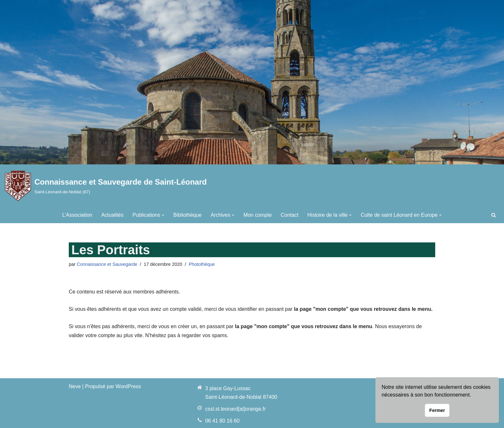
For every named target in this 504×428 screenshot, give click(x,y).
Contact (289, 215)
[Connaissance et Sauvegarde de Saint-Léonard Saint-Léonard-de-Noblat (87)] (106, 186)
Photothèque (202, 264)
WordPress (128, 386)
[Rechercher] (494, 215)
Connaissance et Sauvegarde (107, 264)
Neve (75, 386)
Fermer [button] (437, 410)
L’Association (77, 215)
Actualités (112, 215)
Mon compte (257, 215)
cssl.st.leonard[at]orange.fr (235, 409)
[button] (163, 215)
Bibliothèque (187, 215)
